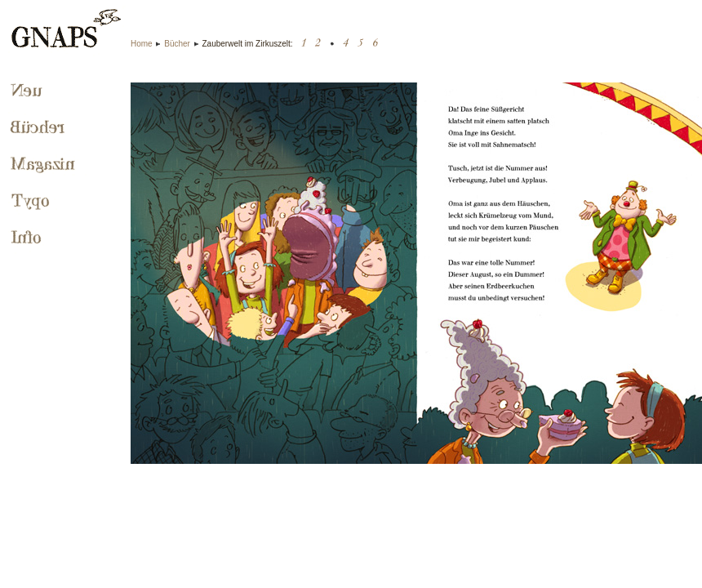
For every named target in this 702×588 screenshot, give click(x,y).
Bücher (177, 44)
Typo (32, 202)
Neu (26, 91)
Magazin (45, 165)
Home (142, 44)
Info (28, 238)
